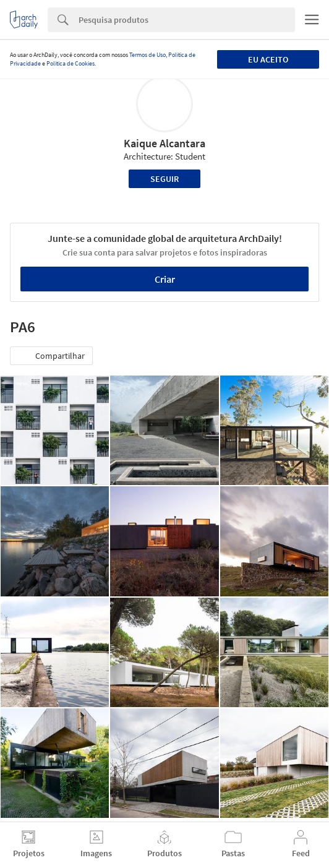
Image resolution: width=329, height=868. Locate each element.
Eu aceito (268, 59)
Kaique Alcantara (164, 143)
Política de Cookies (70, 63)
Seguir (164, 179)
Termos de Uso (147, 55)
